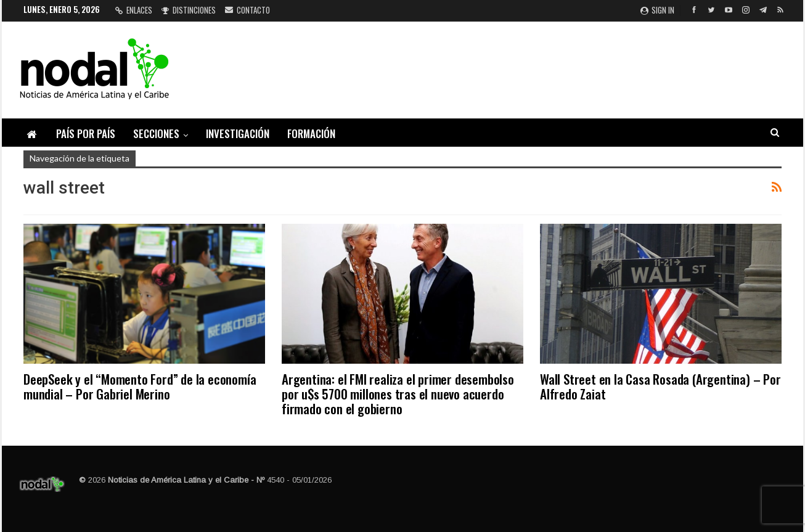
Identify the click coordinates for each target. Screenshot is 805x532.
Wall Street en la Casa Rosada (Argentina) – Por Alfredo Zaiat (660, 386)
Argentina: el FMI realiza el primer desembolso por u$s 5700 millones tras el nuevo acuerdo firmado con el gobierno (398, 394)
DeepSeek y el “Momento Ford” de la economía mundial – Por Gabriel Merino (140, 386)
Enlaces (134, 10)
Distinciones (189, 10)
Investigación (238, 133)
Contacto (247, 10)
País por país (86, 133)
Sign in (657, 10)
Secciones (156, 133)
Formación (311, 133)
